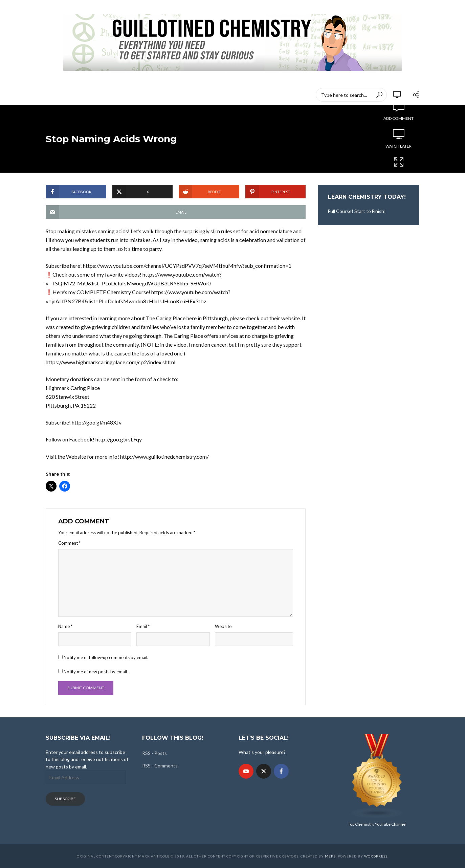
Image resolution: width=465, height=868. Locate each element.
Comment (69, 543)
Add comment (398, 118)
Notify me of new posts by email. (96, 672)
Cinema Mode (399, 166)
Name (65, 626)
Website (223, 626)
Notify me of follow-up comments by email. (106, 657)
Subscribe (65, 799)
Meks (330, 856)
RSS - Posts (154, 753)
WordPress (376, 856)
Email (143, 626)
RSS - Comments (160, 766)
